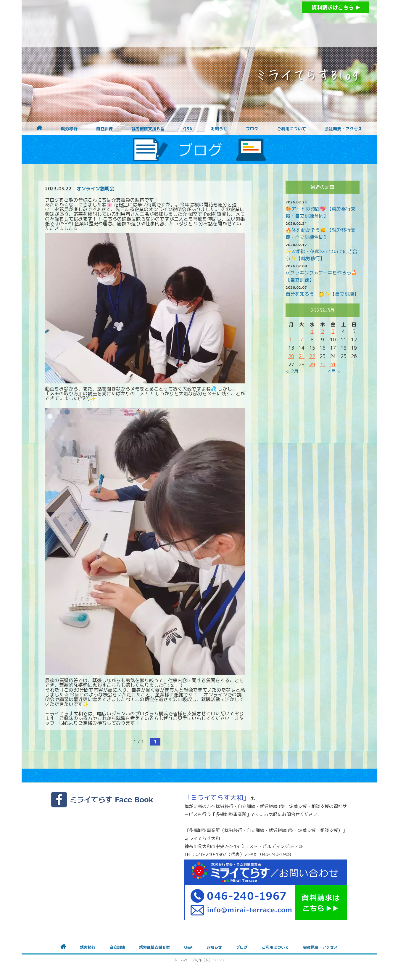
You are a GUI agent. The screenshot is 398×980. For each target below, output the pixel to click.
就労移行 (69, 129)
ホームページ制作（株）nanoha (199, 960)
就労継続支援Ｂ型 (148, 129)
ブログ (252, 129)
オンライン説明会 (95, 189)
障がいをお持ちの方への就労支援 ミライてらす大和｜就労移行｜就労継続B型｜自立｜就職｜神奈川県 (187, 24)
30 (323, 364)
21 (302, 356)
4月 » (334, 371)
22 (312, 356)
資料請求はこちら (336, 8)
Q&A (188, 129)
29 (312, 364)
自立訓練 (104, 129)
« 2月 (292, 371)
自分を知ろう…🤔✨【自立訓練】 (322, 294)
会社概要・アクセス (343, 129)
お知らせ (219, 129)
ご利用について (291, 129)
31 (333, 364)
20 (291, 356)
